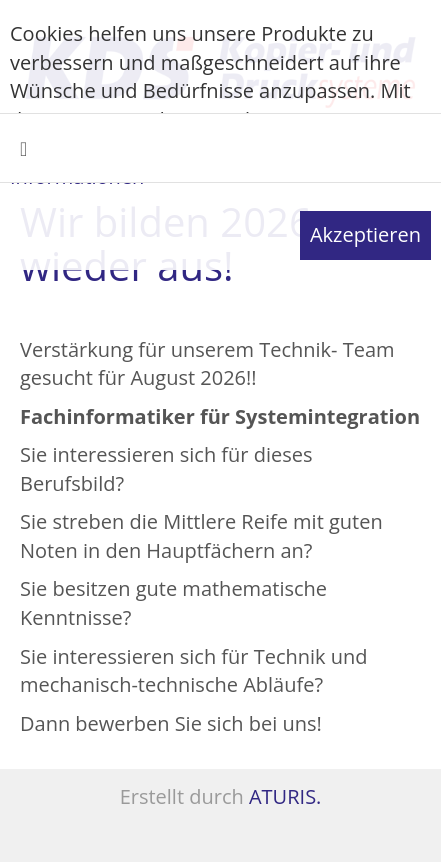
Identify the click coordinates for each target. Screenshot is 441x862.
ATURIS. (285, 796)
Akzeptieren (365, 234)
